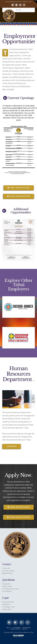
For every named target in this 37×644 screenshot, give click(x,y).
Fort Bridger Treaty (8, 607)
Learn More (11, 446)
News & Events (7, 586)
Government (17, 628)
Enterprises (27, 628)
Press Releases (7, 591)
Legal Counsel (7, 609)
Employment (6, 584)
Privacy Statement (8, 602)
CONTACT (25, 629)
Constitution (6, 604)
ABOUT (9, 628)
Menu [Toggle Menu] (19, 10)
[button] (35, 2)
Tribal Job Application (19, 188)
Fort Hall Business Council (11, 589)
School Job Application (18, 196)
